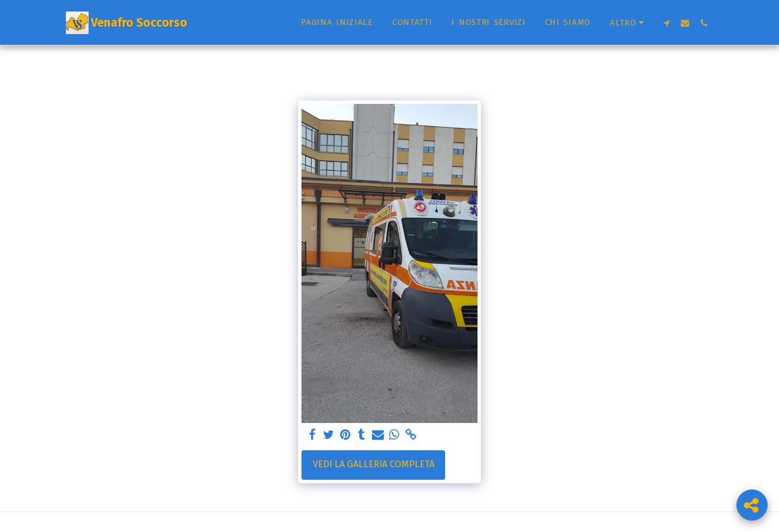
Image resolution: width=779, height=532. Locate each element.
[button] (666, 23)
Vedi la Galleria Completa (374, 464)
